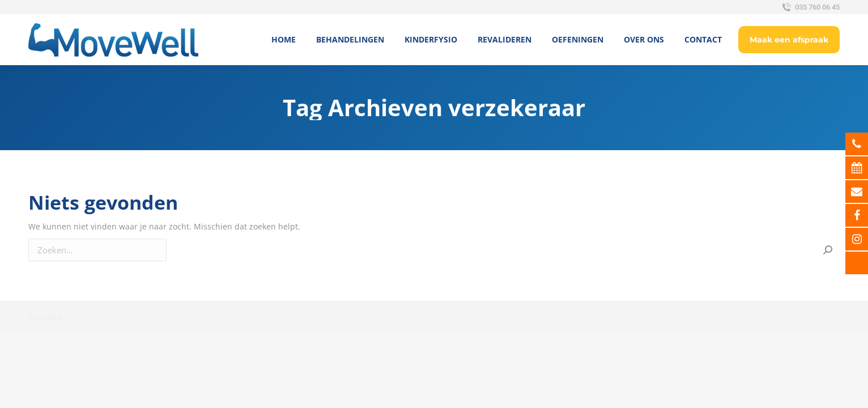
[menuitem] (284, 40)
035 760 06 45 (810, 7)
